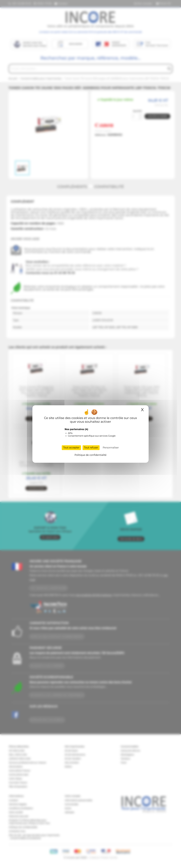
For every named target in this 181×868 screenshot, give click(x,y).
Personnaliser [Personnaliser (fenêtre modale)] (111, 448)
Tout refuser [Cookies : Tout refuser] (91, 448)
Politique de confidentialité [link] (90, 455)
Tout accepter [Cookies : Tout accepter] (71, 448)
